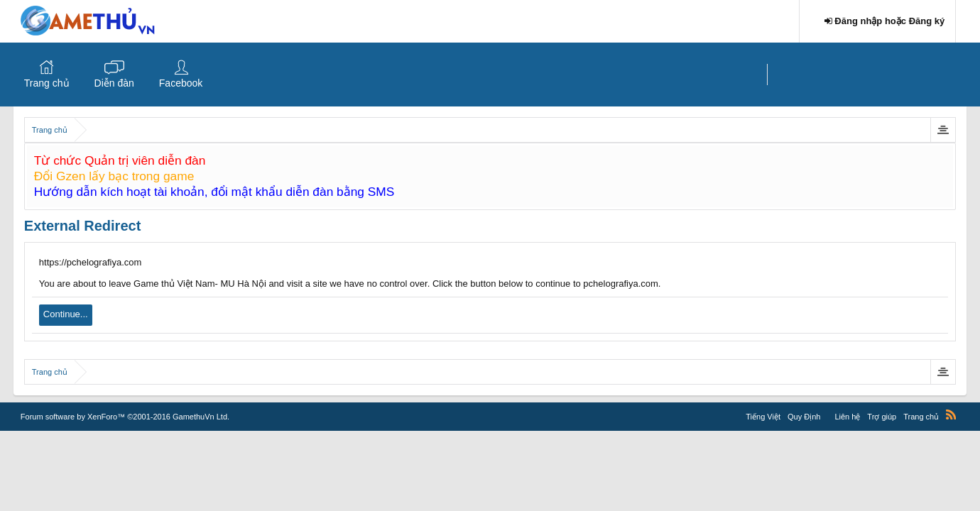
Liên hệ (847, 417)
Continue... (66, 314)
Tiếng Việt (763, 417)
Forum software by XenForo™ (125, 417)
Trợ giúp (882, 417)
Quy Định (804, 417)
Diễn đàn (114, 83)
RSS (951, 414)
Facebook (181, 83)
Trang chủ (47, 83)
